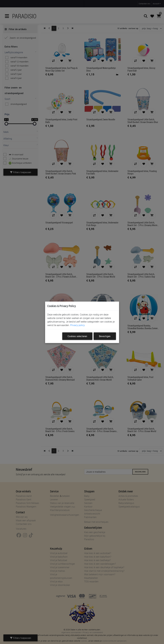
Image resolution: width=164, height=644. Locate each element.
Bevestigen (105, 336)
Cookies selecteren (77, 336)
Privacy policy (77, 325)
